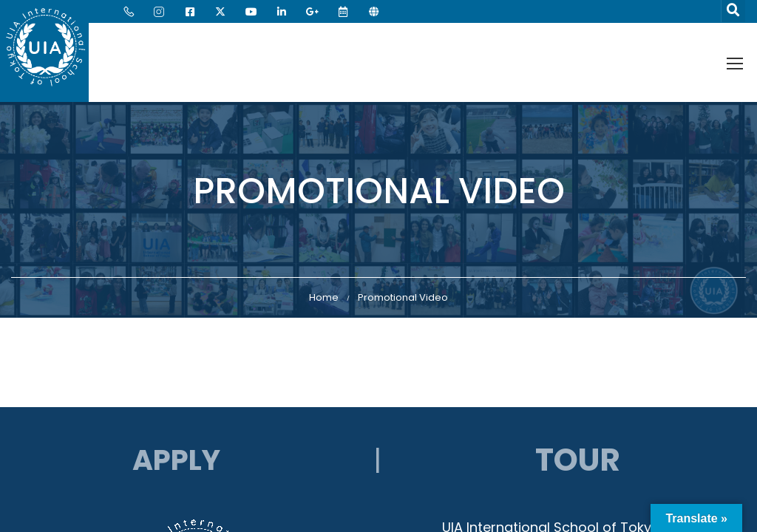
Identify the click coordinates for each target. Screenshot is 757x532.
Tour (578, 460)
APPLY (176, 460)
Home (324, 297)
